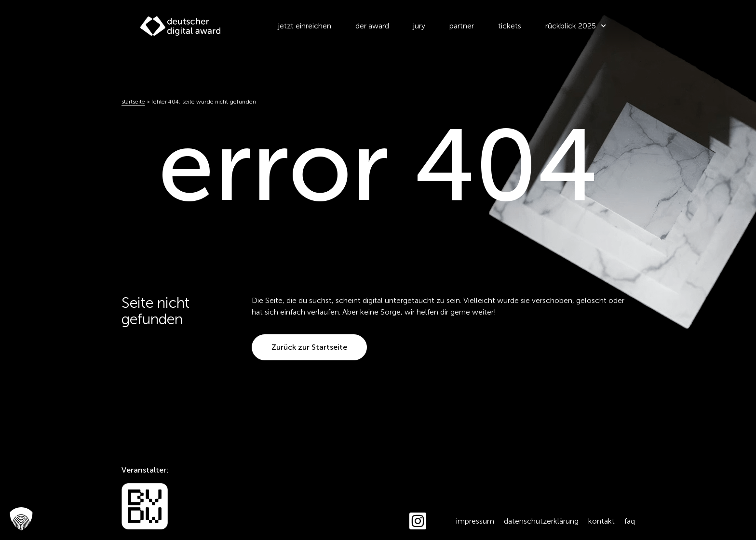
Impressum (475, 521)
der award (372, 26)
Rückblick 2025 (576, 26)
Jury (419, 26)
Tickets (510, 26)
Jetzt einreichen (305, 26)
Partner (462, 26)
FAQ (630, 521)
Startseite (133, 102)
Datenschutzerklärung (541, 521)
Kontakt (601, 521)
